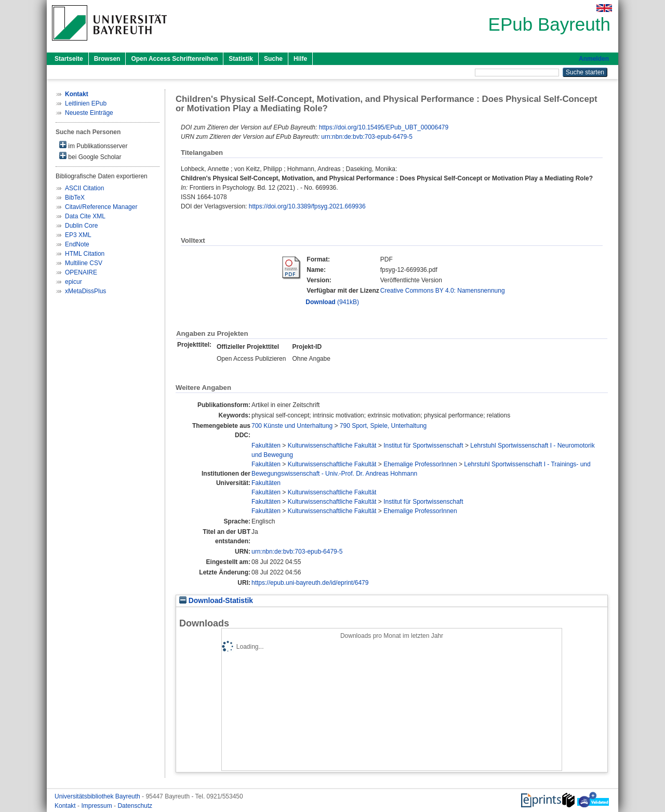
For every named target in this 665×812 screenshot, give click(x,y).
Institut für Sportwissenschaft (423, 446)
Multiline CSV (84, 263)
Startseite (69, 59)
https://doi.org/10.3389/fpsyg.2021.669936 (307, 206)
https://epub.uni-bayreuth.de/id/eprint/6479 (310, 583)
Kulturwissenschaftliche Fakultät (332, 446)
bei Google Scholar (90, 156)
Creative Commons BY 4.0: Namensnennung (443, 291)
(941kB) (332, 302)
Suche (273, 59)
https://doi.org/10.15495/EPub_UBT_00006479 (384, 127)
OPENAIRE (81, 272)
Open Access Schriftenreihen (174, 59)
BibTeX (75, 198)
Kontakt (66, 806)
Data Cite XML (85, 216)
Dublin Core (81, 226)
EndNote (77, 244)
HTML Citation (85, 254)
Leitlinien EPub (86, 103)
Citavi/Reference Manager (101, 207)
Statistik (241, 59)
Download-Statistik (216, 601)
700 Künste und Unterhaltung (292, 426)
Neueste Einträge (89, 113)
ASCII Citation (84, 188)
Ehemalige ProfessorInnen (420, 464)
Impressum (97, 806)
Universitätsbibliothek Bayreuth (98, 796)
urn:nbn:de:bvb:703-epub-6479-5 (367, 137)
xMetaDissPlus (85, 291)
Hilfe (300, 59)
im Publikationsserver (93, 145)
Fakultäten (266, 446)
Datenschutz (135, 806)
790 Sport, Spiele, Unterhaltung (383, 426)
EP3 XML (78, 235)
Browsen (107, 59)
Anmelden (594, 59)
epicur (74, 282)
